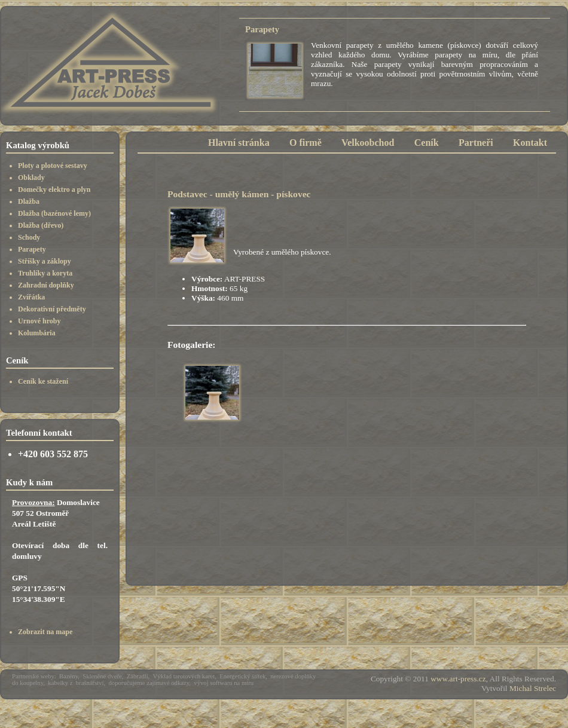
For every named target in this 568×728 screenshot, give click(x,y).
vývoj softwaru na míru (224, 683)
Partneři (476, 143)
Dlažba (29, 201)
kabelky (58, 683)
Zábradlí (138, 676)
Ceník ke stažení (43, 381)
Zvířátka (31, 297)
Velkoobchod (368, 143)
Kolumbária (37, 333)
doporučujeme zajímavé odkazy (149, 683)
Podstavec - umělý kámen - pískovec (239, 194)
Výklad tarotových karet (184, 676)
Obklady (31, 178)
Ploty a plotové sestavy (53, 166)
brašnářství (90, 683)
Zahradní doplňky (46, 285)
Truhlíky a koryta (45, 273)
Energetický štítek (242, 676)
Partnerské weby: (34, 676)
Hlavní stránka (239, 143)
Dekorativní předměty (52, 309)
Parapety (32, 249)
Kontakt (530, 143)
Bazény (68, 676)
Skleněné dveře (102, 676)
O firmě (306, 143)
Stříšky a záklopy (45, 261)
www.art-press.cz (458, 679)
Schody (29, 237)
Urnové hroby (39, 321)
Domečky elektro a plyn (54, 189)
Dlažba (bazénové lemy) (54, 213)
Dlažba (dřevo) (41, 225)
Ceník (427, 143)
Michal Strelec (533, 688)
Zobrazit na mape (45, 632)
